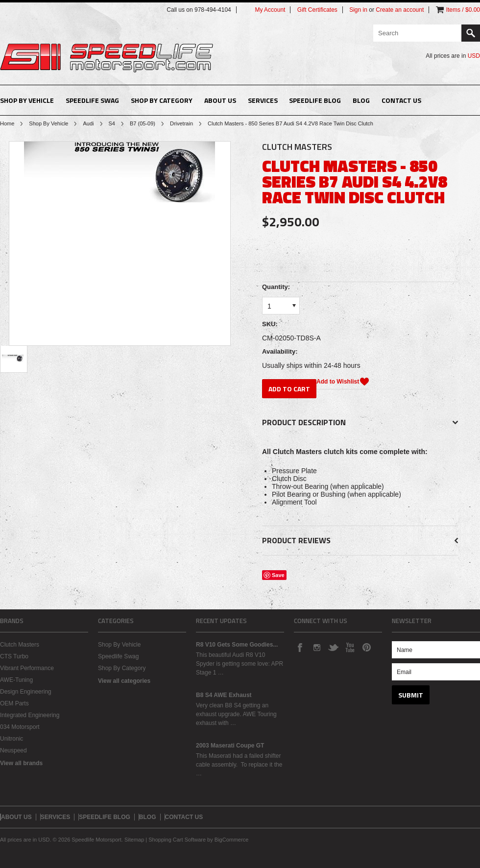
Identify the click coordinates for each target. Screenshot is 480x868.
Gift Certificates (317, 10)
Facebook (300, 647)
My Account (270, 10)
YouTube (350, 647)
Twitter (333, 647)
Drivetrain (181, 123)
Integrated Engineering (30, 715)
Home (7, 123)
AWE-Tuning (16, 680)
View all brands (21, 763)
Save (278, 575)
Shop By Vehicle (27, 100)
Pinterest (366, 647)
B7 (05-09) (143, 123)
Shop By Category (162, 100)
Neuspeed (13, 750)
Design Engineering (26, 692)
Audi (88, 123)
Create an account (400, 10)
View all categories (124, 681)
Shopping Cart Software (177, 840)
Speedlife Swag (92, 100)
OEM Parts (14, 703)
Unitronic (12, 739)
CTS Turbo (14, 656)
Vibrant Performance (27, 668)
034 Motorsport (20, 727)
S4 (112, 123)
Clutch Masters (20, 645)
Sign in (358, 10)
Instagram (316, 647)
